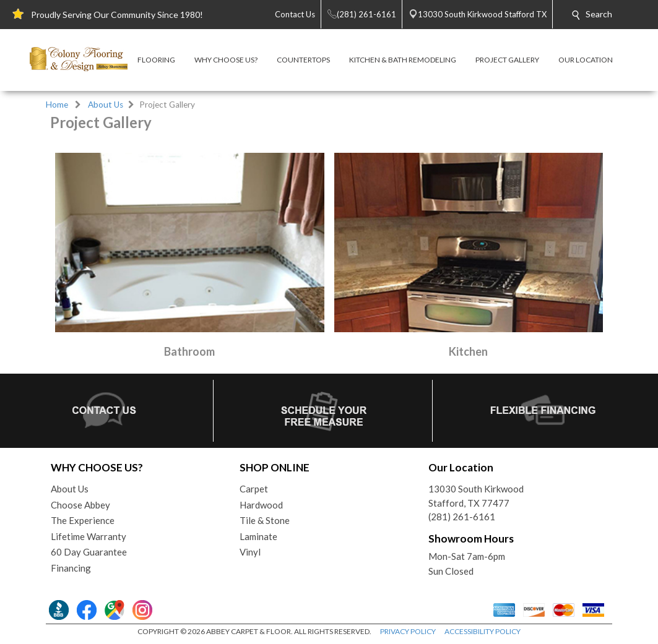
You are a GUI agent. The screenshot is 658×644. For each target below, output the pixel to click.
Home (57, 105)
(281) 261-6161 (462, 517)
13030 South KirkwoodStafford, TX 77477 (476, 496)
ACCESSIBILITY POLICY (483, 631)
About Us (106, 105)
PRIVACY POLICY (408, 631)
